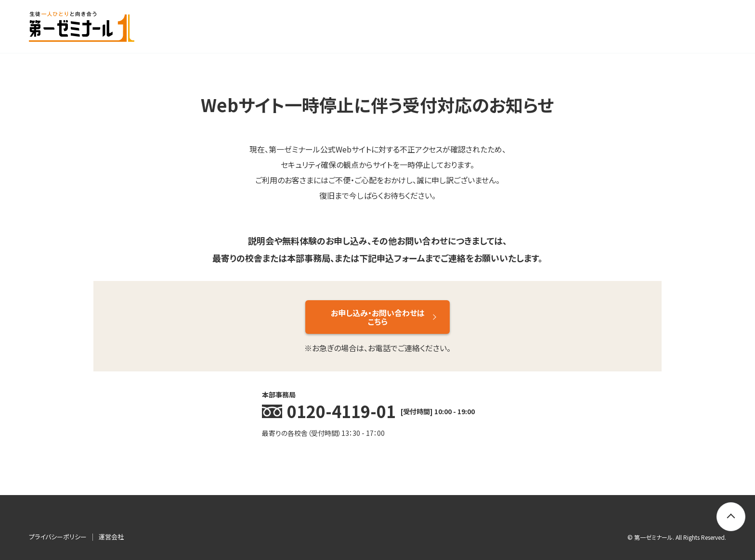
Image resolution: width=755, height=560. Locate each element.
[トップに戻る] (731, 517)
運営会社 (111, 537)
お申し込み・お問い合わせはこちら (378, 317)
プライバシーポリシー (58, 537)
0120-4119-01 (341, 411)
